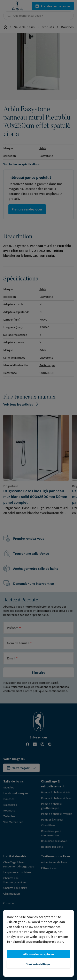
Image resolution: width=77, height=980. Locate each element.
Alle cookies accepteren (38, 954)
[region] (38, 943)
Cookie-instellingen (39, 964)
